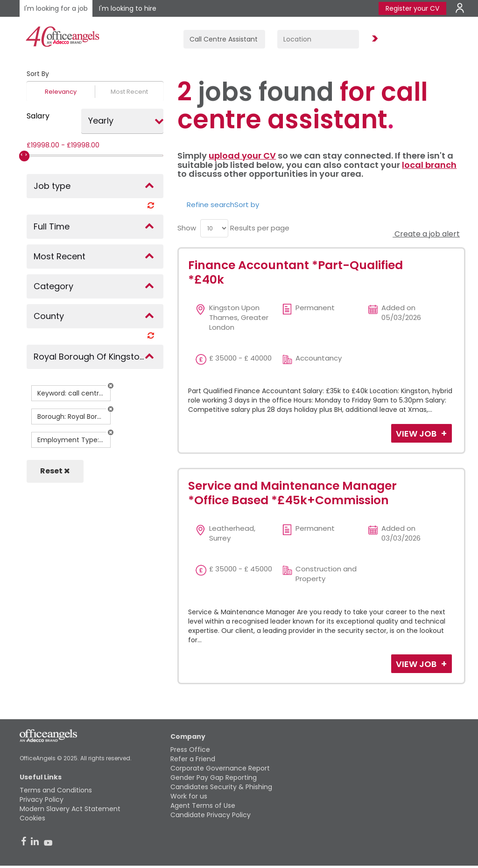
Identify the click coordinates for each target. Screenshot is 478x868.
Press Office (190, 750)
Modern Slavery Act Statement (70, 809)
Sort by (247, 205)
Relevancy (61, 92)
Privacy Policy (42, 799)
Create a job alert (426, 234)
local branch (429, 165)
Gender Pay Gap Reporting (214, 778)
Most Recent (129, 92)
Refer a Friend (193, 759)
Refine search (211, 205)
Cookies (32, 818)
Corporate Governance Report (220, 768)
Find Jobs (373, 39)
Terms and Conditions (56, 790)
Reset (55, 471)
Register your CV (412, 8)
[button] (111, 386)
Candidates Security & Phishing (221, 787)
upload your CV (242, 156)
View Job (417, 434)
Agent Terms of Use (203, 806)
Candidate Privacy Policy (211, 815)
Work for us (189, 796)
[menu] (214, 228)
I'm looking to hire (128, 8)
